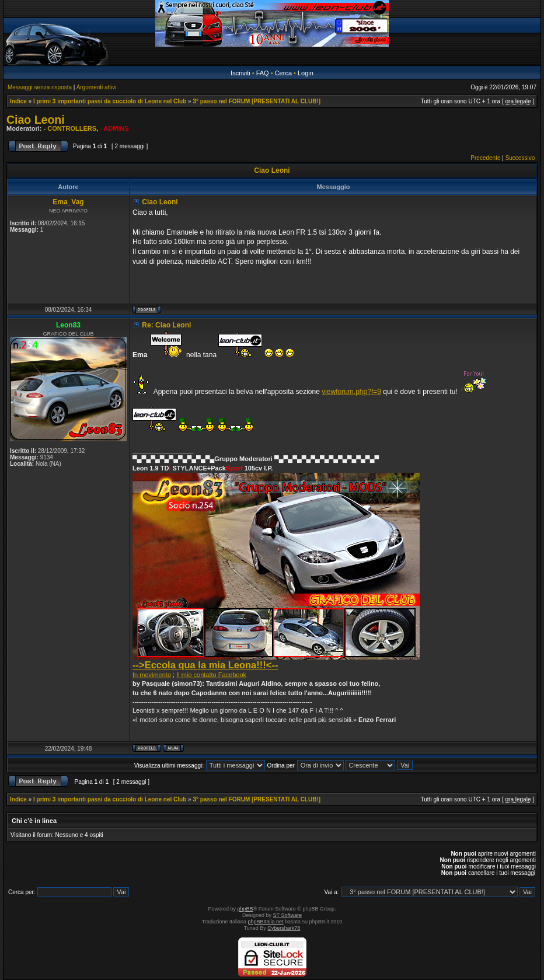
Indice (18, 101)
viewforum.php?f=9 (351, 392)
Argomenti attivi (97, 87)
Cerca (283, 73)
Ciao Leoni (36, 120)
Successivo (520, 158)
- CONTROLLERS (70, 128)
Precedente (485, 158)
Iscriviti (240, 73)
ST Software (287, 915)
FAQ (263, 73)
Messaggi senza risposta (40, 87)
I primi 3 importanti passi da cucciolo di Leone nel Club (110, 101)
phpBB (245, 909)
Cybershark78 (284, 928)
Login (306, 73)
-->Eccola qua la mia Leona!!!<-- (205, 665)
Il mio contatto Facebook (211, 675)
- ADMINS (114, 128)
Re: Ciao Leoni (166, 325)
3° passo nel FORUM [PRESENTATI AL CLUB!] (257, 101)
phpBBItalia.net (266, 922)
